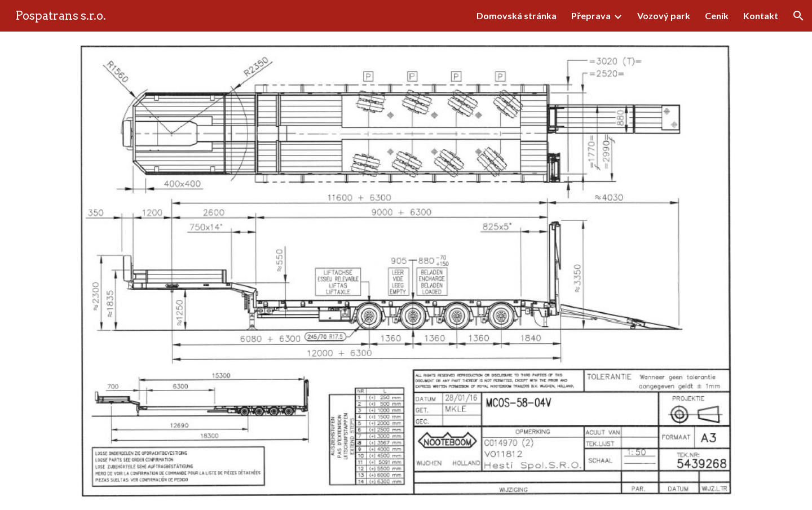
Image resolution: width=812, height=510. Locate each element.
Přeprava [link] (591, 15)
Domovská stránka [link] (517, 15)
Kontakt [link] (761, 15)
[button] (798, 16)
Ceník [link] (717, 15)
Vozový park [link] (664, 15)
